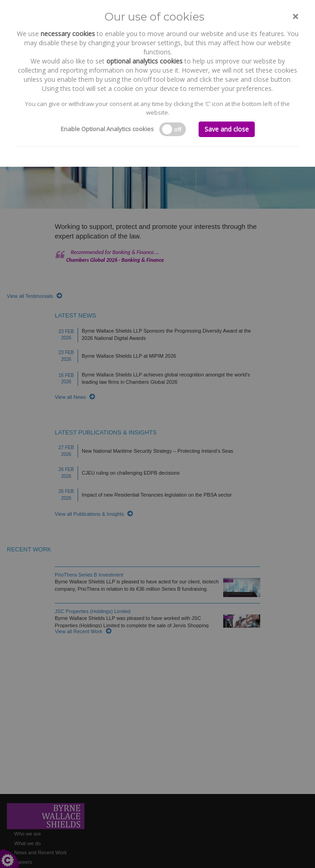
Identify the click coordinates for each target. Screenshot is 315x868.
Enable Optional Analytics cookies (107, 129)
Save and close (227, 129)
